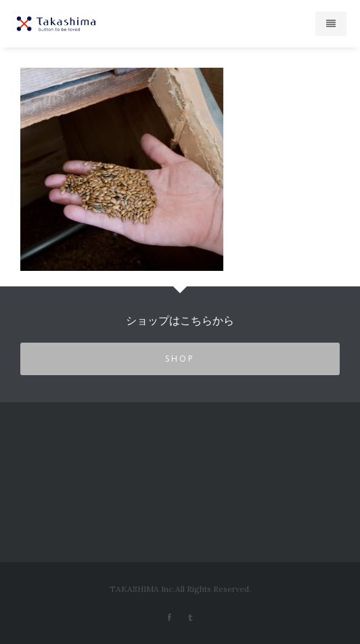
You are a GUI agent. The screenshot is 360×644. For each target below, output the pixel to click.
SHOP (180, 359)
